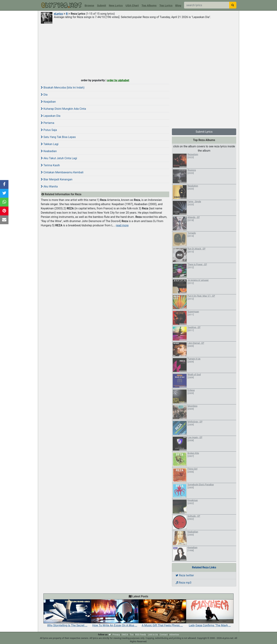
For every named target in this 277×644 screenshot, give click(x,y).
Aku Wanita (49, 186)
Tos (132, 635)
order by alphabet (118, 80)
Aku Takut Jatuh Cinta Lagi (59, 158)
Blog (178, 5)
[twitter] (110, 635)
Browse (89, 5)
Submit (101, 5)
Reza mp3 (183, 583)
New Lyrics (116, 5)
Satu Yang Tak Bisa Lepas (58, 137)
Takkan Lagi (50, 144)
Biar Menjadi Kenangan (57, 179)
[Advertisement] (138, 51)
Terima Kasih (50, 165)
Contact (163, 635)
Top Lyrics (166, 5)
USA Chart (132, 5)
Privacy (116, 635)
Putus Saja (49, 130)
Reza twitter (185, 575)
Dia (44, 95)
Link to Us (153, 635)
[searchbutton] (233, 5)
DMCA (125, 635)
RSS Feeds (141, 635)
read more (122, 225)
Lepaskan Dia (51, 116)
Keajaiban (48, 102)
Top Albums (149, 5)
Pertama (48, 123)
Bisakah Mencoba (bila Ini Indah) (63, 88)
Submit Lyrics (204, 132)
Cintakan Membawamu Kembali (62, 172)
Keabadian (49, 151)
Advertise (174, 635)
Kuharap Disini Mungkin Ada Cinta (63, 109)
